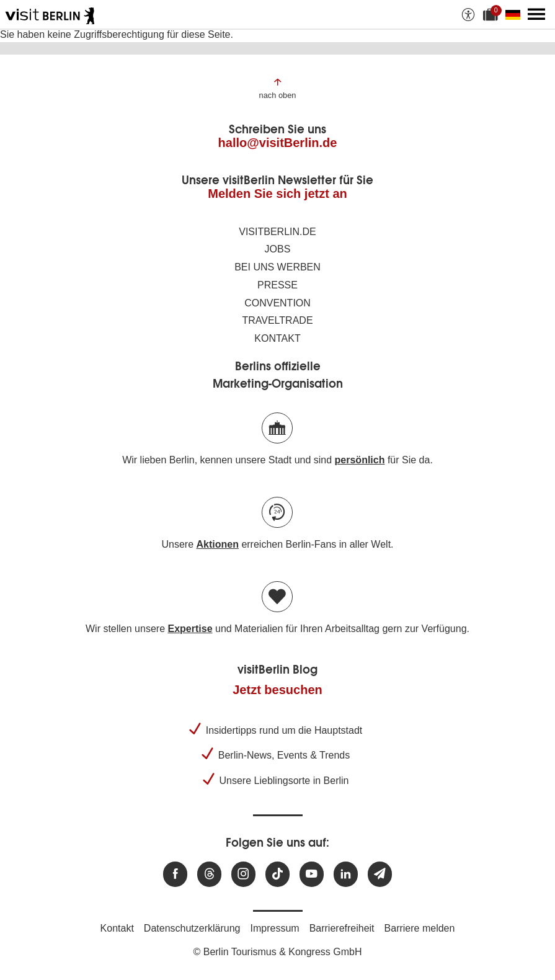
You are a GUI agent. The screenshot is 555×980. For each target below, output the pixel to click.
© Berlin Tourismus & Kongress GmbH (277, 952)
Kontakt (277, 338)
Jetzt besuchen (277, 690)
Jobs (278, 249)
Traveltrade (277, 320)
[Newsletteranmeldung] (380, 874)
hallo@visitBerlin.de (278, 143)
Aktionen (217, 544)
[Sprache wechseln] (515, 14)
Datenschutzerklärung (192, 928)
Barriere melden (420, 928)
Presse (277, 285)
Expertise (190, 629)
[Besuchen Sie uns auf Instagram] (243, 874)
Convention (277, 303)
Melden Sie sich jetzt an (277, 194)
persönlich (360, 460)
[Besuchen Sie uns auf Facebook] (175, 874)
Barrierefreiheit (342, 928)
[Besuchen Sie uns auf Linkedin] (346, 874)
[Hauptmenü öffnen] (536, 14)
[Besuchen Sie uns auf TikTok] (277, 874)
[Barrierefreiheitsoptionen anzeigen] (468, 14)
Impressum (275, 928)
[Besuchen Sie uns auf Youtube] (312, 874)
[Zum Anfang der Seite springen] (278, 88)
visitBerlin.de (277, 232)
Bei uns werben (277, 267)
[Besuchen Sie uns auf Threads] (209, 874)
